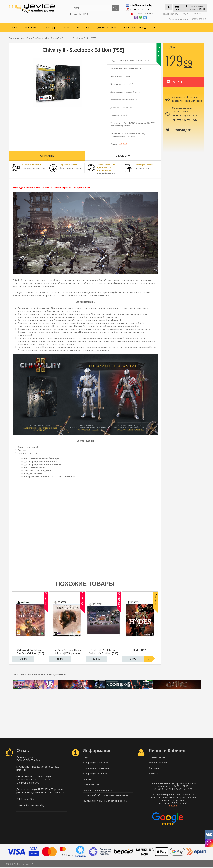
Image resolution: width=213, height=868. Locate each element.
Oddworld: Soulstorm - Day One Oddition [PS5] (30, 651)
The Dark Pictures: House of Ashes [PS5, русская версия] (67, 652)
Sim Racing (83, 27)
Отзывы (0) (123, 155)
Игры (67, 27)
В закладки (179, 129)
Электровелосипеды (136, 27)
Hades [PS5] (140, 649)
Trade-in (14, 27)
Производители (91, 786)
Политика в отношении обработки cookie (105, 803)
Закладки (154, 768)
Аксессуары (51, 27)
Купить (174, 79)
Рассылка (154, 774)
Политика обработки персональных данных (106, 797)
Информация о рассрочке (96, 768)
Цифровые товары (106, 27)
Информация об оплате (95, 774)
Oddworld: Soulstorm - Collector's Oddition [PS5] (104, 651)
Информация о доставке (96, 762)
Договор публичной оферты (98, 792)
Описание (47, 155)
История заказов (158, 762)
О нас (157, 27)
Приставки (31, 27)
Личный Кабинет (158, 757)
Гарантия (88, 780)
